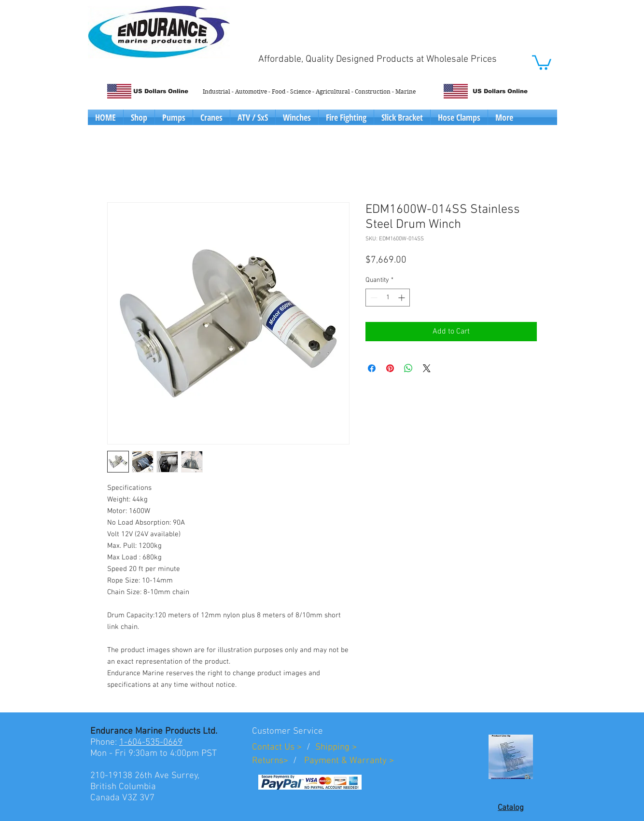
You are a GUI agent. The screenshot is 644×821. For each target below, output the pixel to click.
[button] (542, 62)
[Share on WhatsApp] (408, 368)
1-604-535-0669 (151, 743)
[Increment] (402, 298)
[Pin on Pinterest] (390, 368)
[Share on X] (427, 368)
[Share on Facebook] (372, 368)
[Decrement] (373, 298)
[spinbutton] (388, 298)
